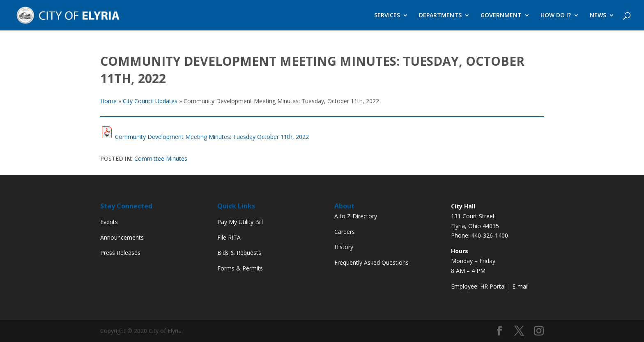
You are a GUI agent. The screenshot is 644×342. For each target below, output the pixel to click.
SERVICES (387, 16)
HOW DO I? (556, 16)
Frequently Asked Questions (371, 262)
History (344, 247)
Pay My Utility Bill (240, 222)
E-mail (520, 286)
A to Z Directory (356, 216)
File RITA (229, 237)
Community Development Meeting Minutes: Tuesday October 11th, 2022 (212, 137)
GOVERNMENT (501, 16)
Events (109, 222)
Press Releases (120, 253)
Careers (345, 232)
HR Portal (493, 286)
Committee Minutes (161, 158)
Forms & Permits (240, 268)
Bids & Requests (239, 253)
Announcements (122, 237)
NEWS (598, 16)
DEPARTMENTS (440, 16)
